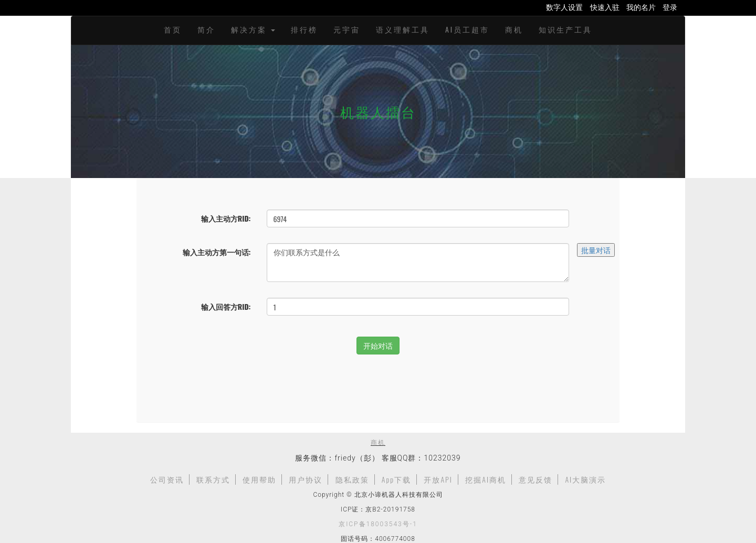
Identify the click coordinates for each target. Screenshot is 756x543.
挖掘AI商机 (486, 479)
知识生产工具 (565, 29)
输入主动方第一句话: (217, 252)
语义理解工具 (403, 29)
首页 (173, 29)
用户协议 (306, 479)
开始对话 (378, 345)
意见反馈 (535, 479)
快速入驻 (605, 7)
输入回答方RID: (226, 306)
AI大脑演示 (585, 479)
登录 (670, 7)
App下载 (396, 479)
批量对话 (596, 250)
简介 (206, 29)
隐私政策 (352, 479)
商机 (514, 29)
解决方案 (253, 29)
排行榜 (304, 29)
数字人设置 (564, 7)
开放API (438, 479)
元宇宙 (347, 29)
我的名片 (641, 7)
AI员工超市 (467, 29)
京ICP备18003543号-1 (378, 524)
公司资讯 (167, 479)
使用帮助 (259, 479)
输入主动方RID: (226, 218)
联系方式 (213, 479)
